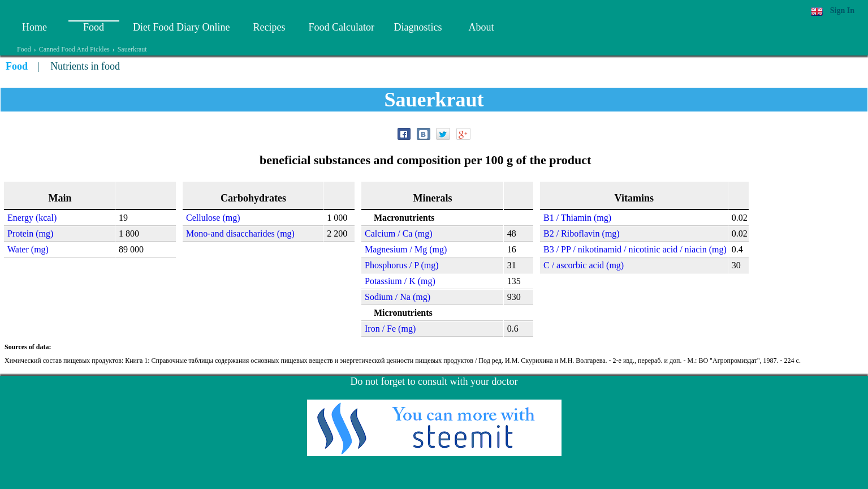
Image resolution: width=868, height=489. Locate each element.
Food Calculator (341, 27)
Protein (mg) (30, 233)
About (481, 27)
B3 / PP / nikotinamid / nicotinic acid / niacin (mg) (635, 249)
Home (34, 27)
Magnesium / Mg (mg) (406, 249)
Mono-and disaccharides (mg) (240, 233)
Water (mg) (28, 249)
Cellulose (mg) (213, 218)
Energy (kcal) (32, 218)
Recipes (269, 27)
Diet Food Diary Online (181, 27)
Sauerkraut (132, 49)
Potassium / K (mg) (400, 281)
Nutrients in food (85, 66)
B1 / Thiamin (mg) (577, 218)
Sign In (842, 10)
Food (94, 27)
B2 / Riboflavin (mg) (582, 233)
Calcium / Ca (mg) (399, 233)
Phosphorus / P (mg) (402, 265)
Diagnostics (418, 27)
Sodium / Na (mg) (398, 297)
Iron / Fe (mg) (390, 329)
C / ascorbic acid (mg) (584, 265)
